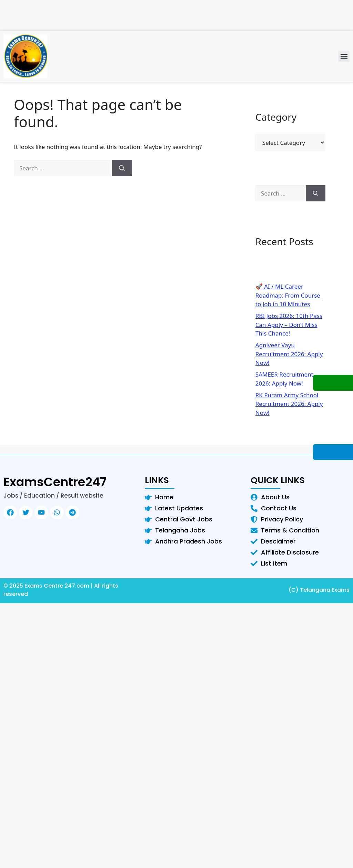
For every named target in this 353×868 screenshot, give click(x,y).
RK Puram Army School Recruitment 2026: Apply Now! (289, 404)
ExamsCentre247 (55, 482)
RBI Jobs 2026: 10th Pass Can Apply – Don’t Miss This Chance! (289, 325)
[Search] (122, 168)
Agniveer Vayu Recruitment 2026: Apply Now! (289, 354)
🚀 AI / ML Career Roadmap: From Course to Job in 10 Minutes (288, 295)
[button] (344, 56)
